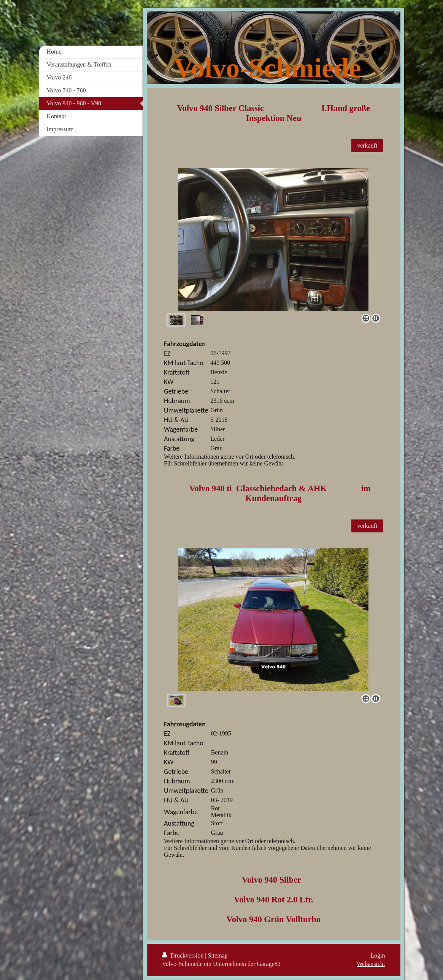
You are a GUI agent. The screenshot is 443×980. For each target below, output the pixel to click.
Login (378, 955)
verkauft (367, 145)
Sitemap (218, 955)
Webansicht (371, 964)
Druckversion (183, 955)
